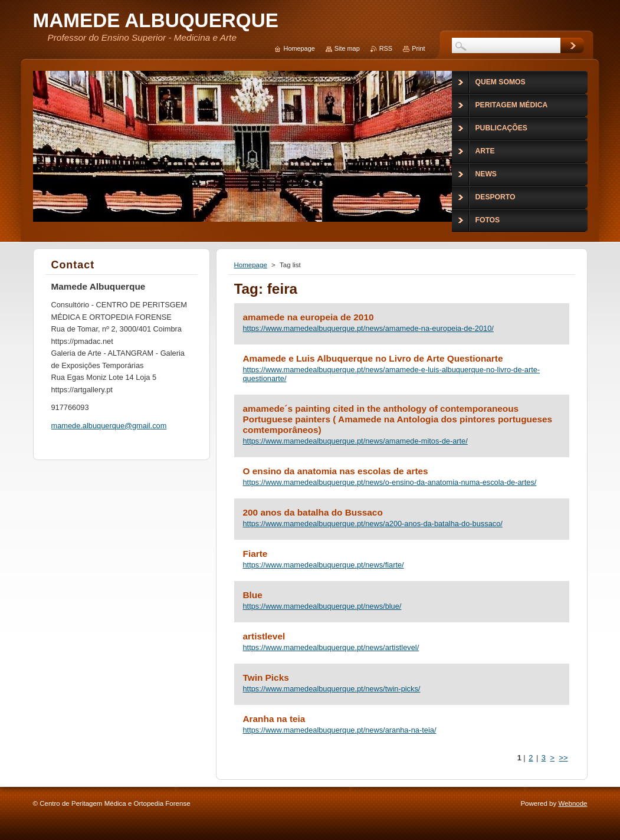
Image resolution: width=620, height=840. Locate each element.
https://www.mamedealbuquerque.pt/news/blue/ (322, 606)
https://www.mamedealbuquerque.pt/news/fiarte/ (324, 565)
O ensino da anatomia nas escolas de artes (336, 471)
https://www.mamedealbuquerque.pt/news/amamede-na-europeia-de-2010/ (368, 328)
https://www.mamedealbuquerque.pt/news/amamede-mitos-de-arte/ (355, 441)
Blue (253, 595)
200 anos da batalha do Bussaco (313, 512)
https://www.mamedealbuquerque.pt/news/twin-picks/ (332, 689)
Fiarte (255, 554)
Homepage (251, 265)
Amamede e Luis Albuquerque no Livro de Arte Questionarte (373, 358)
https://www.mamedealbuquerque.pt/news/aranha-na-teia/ (340, 730)
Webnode (573, 803)
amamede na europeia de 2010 (309, 317)
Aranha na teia (274, 719)
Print (418, 48)
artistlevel (264, 636)
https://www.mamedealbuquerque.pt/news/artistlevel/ (331, 647)
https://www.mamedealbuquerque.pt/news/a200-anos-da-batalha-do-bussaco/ (373, 524)
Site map (347, 48)
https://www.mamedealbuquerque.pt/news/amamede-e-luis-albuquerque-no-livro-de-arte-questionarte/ (392, 374)
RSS (386, 48)
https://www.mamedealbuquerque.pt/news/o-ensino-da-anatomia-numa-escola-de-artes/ (390, 482)
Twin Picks (266, 677)
